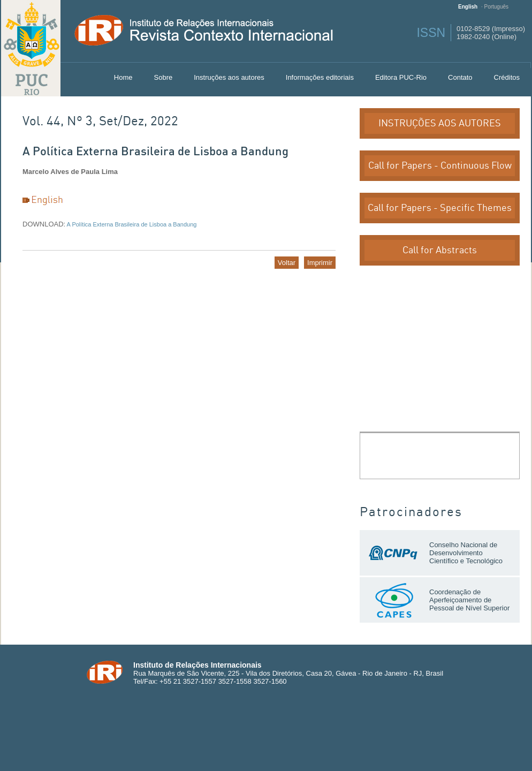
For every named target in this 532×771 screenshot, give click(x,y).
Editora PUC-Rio (401, 77)
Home (123, 77)
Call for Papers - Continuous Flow (440, 166)
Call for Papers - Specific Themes (440, 208)
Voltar (287, 263)
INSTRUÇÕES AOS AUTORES (440, 123)
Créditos (507, 77)
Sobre (164, 77)
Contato (460, 77)
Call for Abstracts (440, 250)
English (468, 7)
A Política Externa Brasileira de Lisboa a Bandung (131, 224)
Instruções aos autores (229, 77)
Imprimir (320, 263)
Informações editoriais (320, 77)
